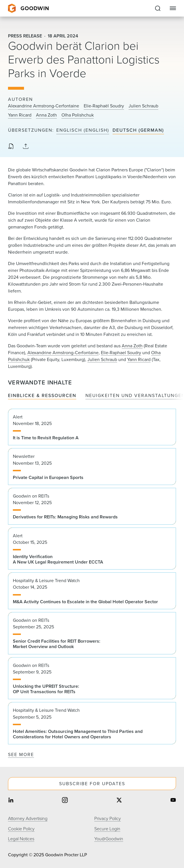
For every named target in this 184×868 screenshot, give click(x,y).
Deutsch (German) (138, 130)
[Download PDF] (11, 147)
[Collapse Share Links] (26, 147)
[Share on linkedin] (11, 801)
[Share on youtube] (173, 801)
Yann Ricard (20, 115)
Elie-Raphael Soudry (121, 353)
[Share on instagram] (65, 801)
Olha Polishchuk (78, 115)
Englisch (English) (83, 130)
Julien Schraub (143, 106)
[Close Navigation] (173, 8)
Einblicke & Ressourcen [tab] (42, 396)
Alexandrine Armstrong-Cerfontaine (44, 106)
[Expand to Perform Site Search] (158, 8)
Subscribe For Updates (92, 784)
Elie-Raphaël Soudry (104, 106)
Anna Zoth (46, 115)
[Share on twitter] (119, 801)
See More (21, 754)
